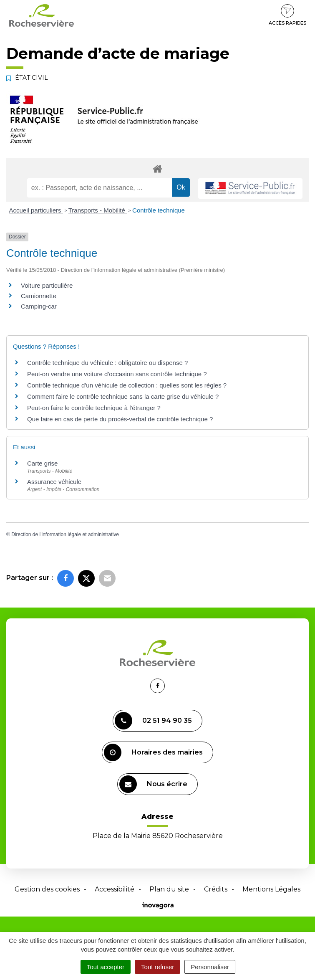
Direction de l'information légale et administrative (65, 534)
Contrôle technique (159, 210)
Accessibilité (115, 889)
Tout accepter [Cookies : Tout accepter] (106, 967)
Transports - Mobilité (98, 210)
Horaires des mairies (153, 752)
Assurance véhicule (54, 482)
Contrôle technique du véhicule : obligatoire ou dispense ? (107, 363)
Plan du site (169, 889)
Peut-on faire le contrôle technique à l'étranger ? (94, 408)
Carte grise (42, 463)
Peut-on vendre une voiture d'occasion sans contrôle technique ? (117, 374)
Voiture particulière (47, 285)
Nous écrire (153, 784)
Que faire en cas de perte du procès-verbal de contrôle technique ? (120, 419)
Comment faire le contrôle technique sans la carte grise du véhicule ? (123, 396)
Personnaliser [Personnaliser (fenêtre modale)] (210, 967)
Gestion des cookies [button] (47, 889)
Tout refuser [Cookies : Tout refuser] (157, 967)
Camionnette (39, 296)
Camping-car (39, 306)
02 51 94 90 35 (153, 721)
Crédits (216, 889)
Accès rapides (287, 15)
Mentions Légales (271, 889)
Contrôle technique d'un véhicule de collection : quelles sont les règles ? (127, 385)
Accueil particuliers (36, 210)
